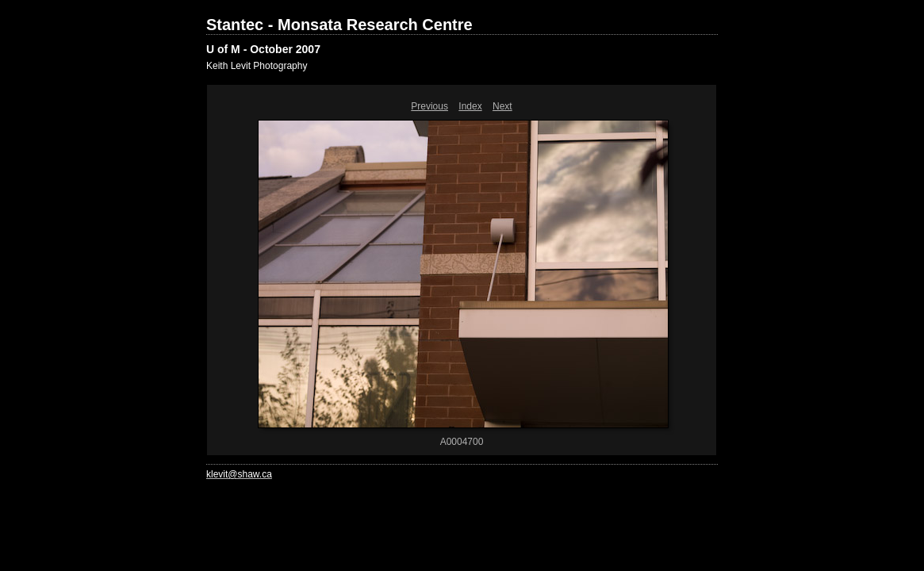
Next (502, 106)
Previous (429, 106)
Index (470, 106)
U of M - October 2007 (263, 49)
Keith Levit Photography (257, 66)
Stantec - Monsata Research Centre (339, 25)
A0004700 (462, 442)
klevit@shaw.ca (239, 474)
